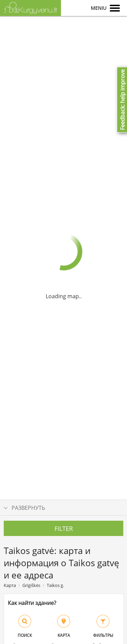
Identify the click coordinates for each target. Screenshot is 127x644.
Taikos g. (55, 585)
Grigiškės (31, 585)
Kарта (10, 585)
